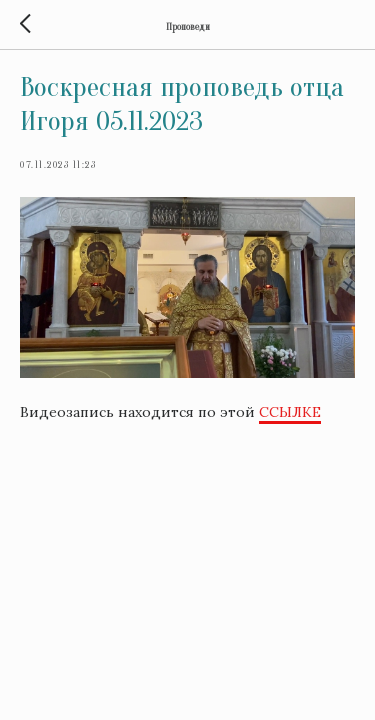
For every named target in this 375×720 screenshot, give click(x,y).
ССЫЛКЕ (290, 412)
